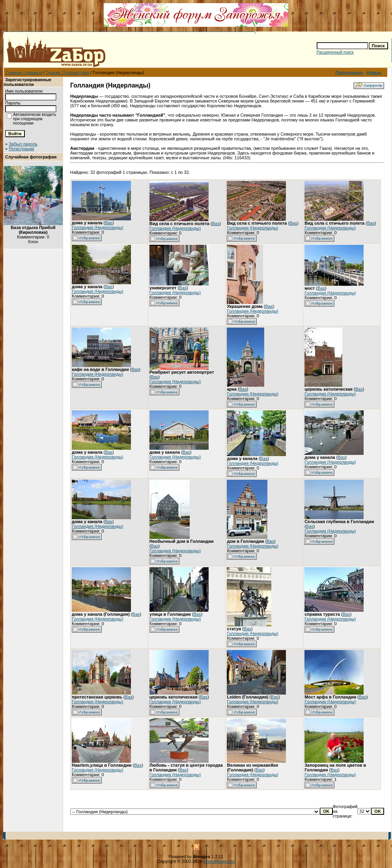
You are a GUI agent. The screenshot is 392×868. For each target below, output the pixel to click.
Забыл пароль (23, 144)
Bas (109, 223)
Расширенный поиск (335, 52)
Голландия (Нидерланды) (97, 227)
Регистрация (21, 149)
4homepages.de (219, 861)
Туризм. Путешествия (67, 73)
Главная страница (24, 73)
